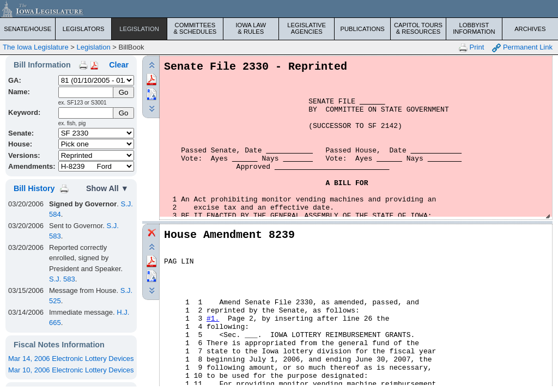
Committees (195, 28)
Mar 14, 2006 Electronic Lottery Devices (71, 359)
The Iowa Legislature (36, 47)
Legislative (307, 28)
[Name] (86, 92)
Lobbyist (474, 28)
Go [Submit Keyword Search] (124, 113)
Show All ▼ (107, 188)
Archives (530, 29)
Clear (119, 65)
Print (471, 48)
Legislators (84, 29)
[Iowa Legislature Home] (279, 9)
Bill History (34, 188)
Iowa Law (251, 28)
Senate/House (28, 29)
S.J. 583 (62, 279)
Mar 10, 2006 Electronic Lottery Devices (71, 370)
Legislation (139, 29)
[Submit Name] (123, 92)
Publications (362, 29)
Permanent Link (522, 48)
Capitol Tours (418, 28)
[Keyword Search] (86, 113)
